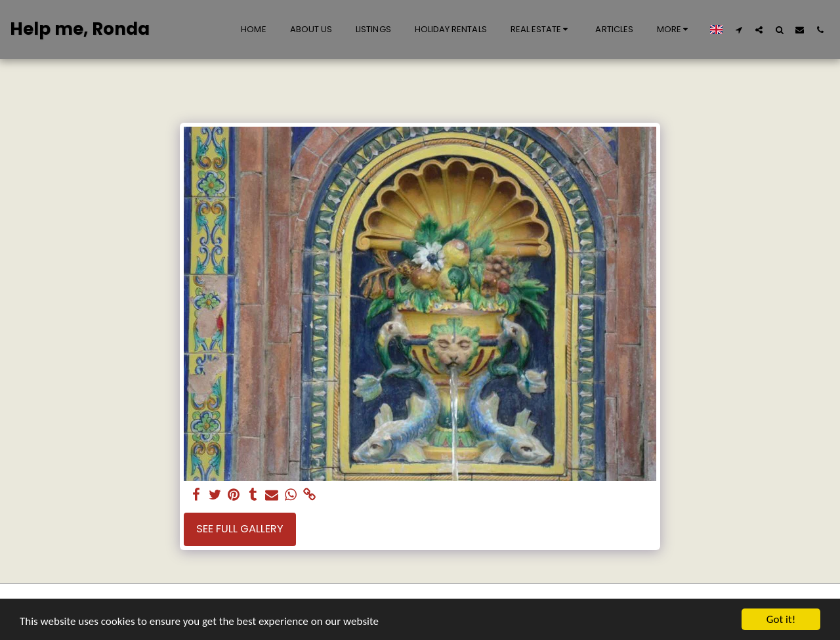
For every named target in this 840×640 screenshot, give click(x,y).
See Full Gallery (240, 529)
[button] (541, 30)
